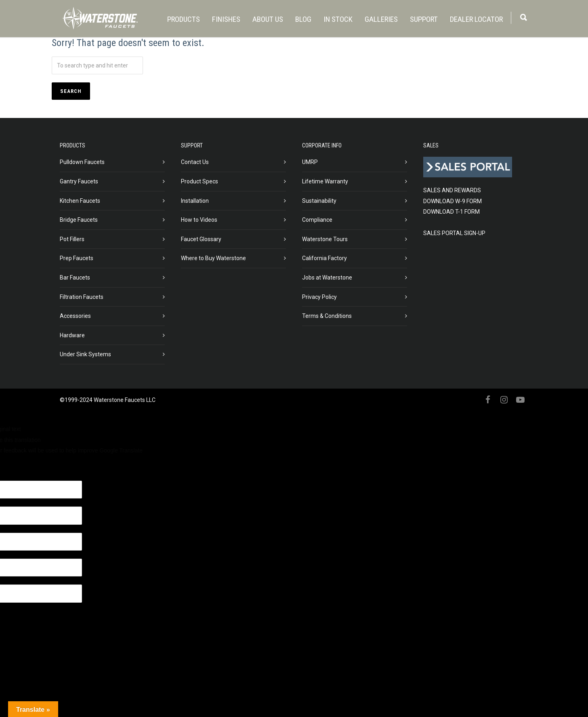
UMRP (310, 162)
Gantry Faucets (79, 181)
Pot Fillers (72, 239)
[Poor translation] (47, 467)
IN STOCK (338, 19)
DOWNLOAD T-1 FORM (451, 212)
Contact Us (195, 162)
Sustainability (319, 201)
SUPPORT (424, 19)
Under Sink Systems (85, 354)
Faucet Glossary (201, 239)
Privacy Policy (319, 297)
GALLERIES (381, 19)
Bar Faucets (75, 278)
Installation (195, 201)
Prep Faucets (77, 258)
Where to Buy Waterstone (213, 258)
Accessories (75, 316)
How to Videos (199, 220)
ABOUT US (268, 19)
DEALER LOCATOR (476, 19)
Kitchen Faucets (80, 201)
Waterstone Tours (325, 239)
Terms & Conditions (327, 316)
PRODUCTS (184, 19)
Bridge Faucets (79, 220)
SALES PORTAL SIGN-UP (454, 233)
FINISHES (226, 19)
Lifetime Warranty (325, 181)
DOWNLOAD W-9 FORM (453, 201)
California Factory (324, 258)
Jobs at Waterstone (327, 278)
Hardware (72, 335)
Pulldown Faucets (82, 162)
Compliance (317, 220)
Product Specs (199, 181)
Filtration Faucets (82, 297)
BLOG (303, 19)
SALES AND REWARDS (452, 190)
